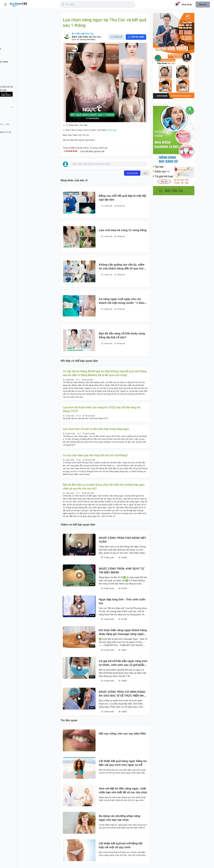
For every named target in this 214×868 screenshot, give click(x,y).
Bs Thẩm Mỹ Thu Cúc (83, 34)
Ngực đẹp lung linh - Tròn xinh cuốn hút (122, 601)
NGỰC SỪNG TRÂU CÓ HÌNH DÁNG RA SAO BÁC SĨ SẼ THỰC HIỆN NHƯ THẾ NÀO (122, 694)
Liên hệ (15, 130)
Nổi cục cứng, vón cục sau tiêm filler (122, 734)
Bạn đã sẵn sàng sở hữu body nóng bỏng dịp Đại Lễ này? (122, 335)
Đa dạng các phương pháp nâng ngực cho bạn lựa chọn (120, 818)
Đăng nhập (187, 5)
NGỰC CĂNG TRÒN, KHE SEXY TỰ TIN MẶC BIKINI (122, 570)
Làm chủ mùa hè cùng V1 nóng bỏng (123, 230)
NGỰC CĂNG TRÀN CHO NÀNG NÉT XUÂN (122, 540)
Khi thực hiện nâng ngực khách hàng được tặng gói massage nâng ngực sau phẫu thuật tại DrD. (123, 632)
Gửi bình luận (132, 173)
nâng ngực (112, 130)
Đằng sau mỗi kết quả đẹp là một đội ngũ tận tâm (122, 198)
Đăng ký (203, 5)
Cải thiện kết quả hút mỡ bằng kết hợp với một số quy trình (121, 845)
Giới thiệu (6, 130)
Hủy (145, 173)
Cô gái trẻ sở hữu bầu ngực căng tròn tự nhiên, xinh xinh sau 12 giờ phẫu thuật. (123, 663)
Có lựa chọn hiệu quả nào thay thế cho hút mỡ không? (95, 455)
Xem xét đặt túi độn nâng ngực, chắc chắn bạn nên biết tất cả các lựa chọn (123, 790)
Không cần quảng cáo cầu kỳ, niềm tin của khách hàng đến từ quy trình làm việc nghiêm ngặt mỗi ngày (122, 267)
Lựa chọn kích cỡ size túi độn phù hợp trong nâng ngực (96, 429)
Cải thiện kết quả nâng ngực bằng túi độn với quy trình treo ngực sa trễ (123, 763)
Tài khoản (24, 130)
